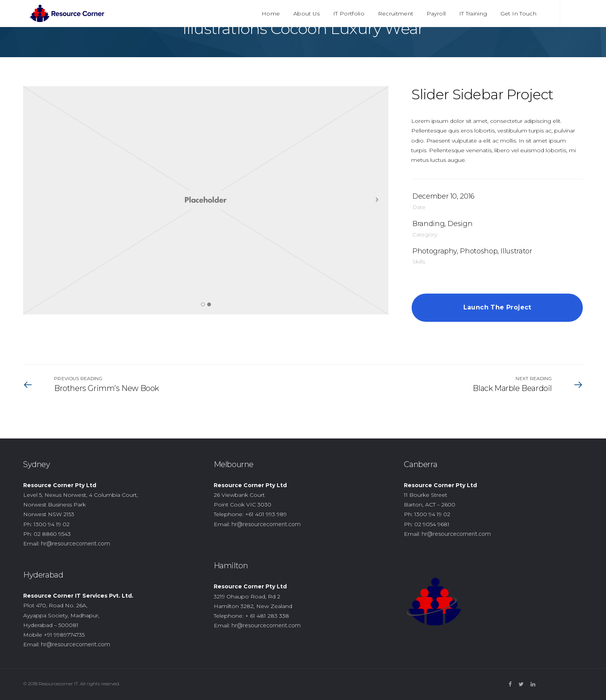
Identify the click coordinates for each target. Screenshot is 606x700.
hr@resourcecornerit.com (76, 544)
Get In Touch (518, 14)
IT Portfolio (349, 14)
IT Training (473, 14)
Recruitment (396, 14)
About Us (307, 14)
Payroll (436, 14)
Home (271, 14)
